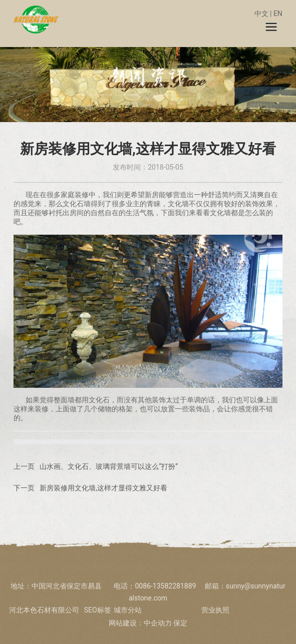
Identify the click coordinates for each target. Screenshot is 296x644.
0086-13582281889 (167, 586)
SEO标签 (98, 610)
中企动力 (158, 623)
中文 (261, 14)
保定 (180, 623)
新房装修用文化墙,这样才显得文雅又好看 (103, 488)
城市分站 (128, 610)
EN (278, 14)
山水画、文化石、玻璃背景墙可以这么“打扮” (109, 466)
